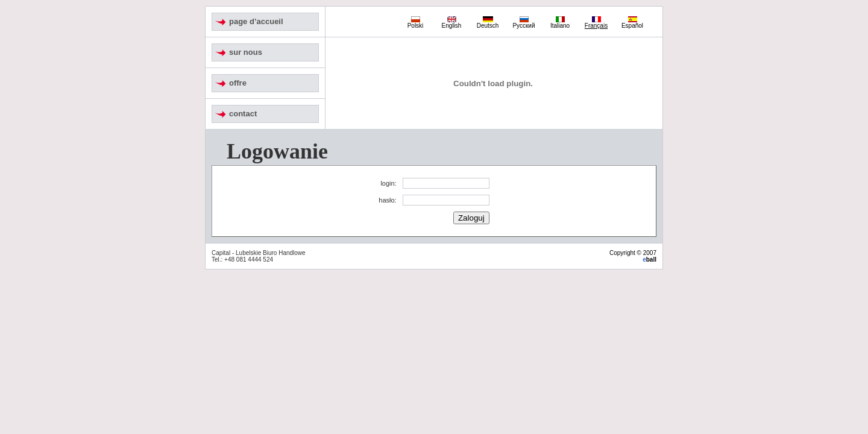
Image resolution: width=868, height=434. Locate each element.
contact (243, 114)
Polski (416, 23)
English (452, 23)
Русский (524, 23)
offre (238, 83)
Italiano (560, 23)
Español (632, 23)
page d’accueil (256, 21)
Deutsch (488, 23)
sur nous (246, 52)
